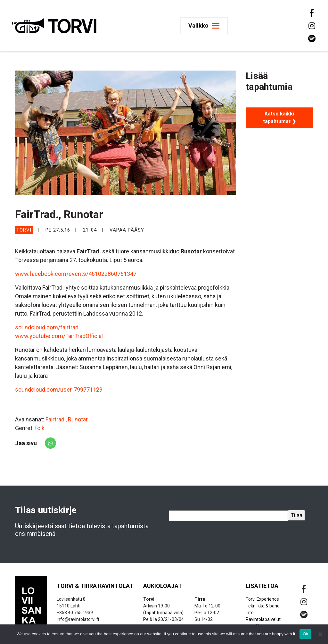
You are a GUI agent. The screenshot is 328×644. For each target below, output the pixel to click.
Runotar (78, 419)
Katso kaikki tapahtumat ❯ (279, 118)
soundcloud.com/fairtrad (47, 327)
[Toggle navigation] (205, 26)
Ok (305, 634)
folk (40, 428)
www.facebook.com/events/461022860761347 (76, 274)
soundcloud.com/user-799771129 (59, 390)
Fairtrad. (56, 419)
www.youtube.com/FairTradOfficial (59, 336)
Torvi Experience (262, 599)
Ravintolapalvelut (263, 619)
